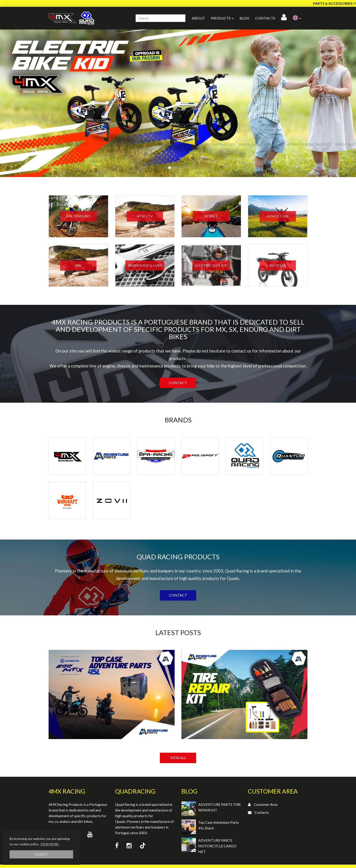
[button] (297, 18)
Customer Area (266, 804)
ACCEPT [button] (41, 854)
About (198, 18)
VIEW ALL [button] (178, 758)
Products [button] (222, 18)
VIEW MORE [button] (50, 844)
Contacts (265, 18)
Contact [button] (178, 383)
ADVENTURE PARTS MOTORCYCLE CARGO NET (217, 846)
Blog (244, 18)
